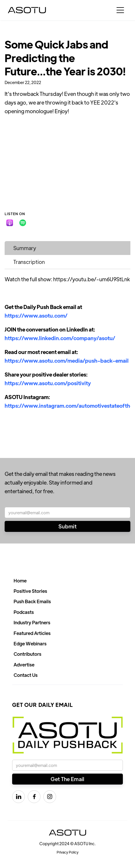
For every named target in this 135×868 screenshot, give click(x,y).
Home (20, 581)
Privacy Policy (68, 852)
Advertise (24, 665)
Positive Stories (30, 591)
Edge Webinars (30, 643)
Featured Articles (32, 633)
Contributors (27, 654)
